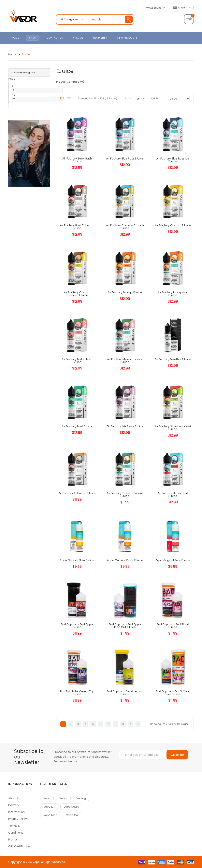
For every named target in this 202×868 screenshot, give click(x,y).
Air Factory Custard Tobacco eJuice (77, 294)
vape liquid (71, 807)
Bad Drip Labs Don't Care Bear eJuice (173, 693)
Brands (13, 839)
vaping (81, 798)
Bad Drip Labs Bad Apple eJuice (77, 626)
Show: (128, 98)
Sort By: (155, 98)
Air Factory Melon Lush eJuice (77, 361)
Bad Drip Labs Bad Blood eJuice (173, 626)
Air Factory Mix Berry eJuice (125, 426)
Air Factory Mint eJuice (77, 426)
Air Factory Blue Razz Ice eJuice (173, 160)
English (182, 8)
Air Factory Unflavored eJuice (173, 495)
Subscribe (177, 755)
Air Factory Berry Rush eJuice (77, 160)
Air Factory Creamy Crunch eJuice (125, 227)
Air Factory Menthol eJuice (173, 359)
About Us (14, 798)
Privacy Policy (18, 819)
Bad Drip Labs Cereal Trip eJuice (77, 693)
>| (138, 724)
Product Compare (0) (70, 82)
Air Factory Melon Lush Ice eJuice (125, 361)
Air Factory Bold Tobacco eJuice (77, 227)
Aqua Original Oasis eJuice (125, 560)
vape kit (49, 807)
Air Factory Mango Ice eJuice (173, 294)
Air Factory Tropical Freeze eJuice (125, 495)
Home (12, 54)
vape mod (50, 815)
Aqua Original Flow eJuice (77, 560)
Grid (62, 99)
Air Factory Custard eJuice (173, 225)
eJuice (26, 54)
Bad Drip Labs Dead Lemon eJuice (125, 693)
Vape (36, 862)
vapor (63, 798)
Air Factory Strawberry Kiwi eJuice (173, 428)
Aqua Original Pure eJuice (173, 560)
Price (12, 79)
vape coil (73, 815)
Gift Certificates (19, 846)
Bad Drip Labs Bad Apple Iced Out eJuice (125, 626)
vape (47, 798)
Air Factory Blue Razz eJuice (125, 158)
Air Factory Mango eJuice (125, 292)
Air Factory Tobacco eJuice (77, 493)
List (69, 99)
